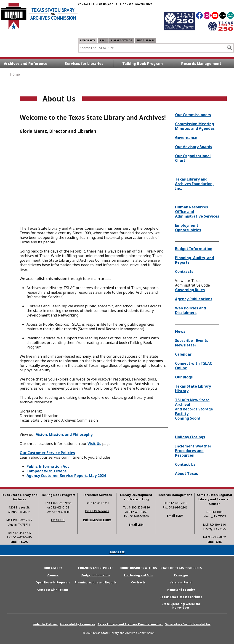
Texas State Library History (193, 389)
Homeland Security (181, 590)
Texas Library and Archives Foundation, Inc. (194, 184)
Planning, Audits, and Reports (194, 260)
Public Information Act (48, 466)
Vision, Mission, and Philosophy (64, 434)
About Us (115, 4)
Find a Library (146, 40)
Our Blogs (184, 377)
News (180, 331)
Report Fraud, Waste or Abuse (181, 597)
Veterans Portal (181, 582)
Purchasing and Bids (138, 575)
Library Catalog (122, 40)
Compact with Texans (47, 471)
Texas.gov (181, 575)
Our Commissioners (193, 115)
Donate (128, 4)
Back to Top (117, 552)
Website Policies (45, 624)
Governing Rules (190, 290)
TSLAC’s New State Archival (192, 402)
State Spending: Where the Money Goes (181, 606)
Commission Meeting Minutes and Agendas (195, 126)
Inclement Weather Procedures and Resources (193, 451)
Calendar (183, 354)
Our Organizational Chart (193, 158)
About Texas (186, 474)
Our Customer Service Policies (47, 453)
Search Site (88, 40)
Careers (53, 575)
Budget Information (194, 249)
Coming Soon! (187, 418)
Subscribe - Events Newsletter (192, 343)
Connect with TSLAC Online (194, 366)
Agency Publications (194, 299)
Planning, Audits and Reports (96, 582)
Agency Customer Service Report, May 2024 (66, 476)
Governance (144, 4)
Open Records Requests (53, 582)
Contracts (184, 271)
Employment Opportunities (188, 228)
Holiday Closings (190, 437)
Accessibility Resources (78, 624)
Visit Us (101, 4)
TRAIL (103, 40)
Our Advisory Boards (194, 147)
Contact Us (86, 4)
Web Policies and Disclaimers (190, 310)
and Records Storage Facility (194, 411)
